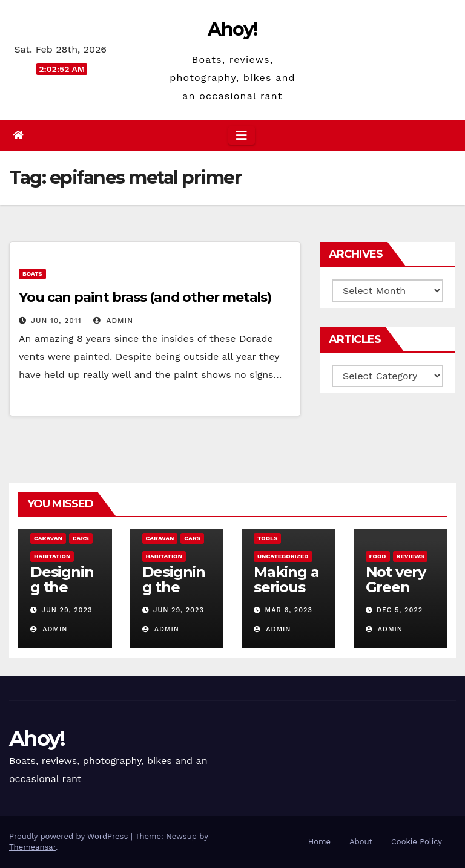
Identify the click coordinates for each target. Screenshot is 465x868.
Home (319, 842)
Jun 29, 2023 (67, 610)
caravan (48, 538)
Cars (81, 538)
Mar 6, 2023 (289, 610)
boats (32, 274)
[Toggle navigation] (242, 135)
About (361, 842)
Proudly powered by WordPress (70, 836)
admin (113, 321)
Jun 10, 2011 (56, 321)
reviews (411, 556)
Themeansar (32, 847)
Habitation (52, 556)
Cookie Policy (417, 842)
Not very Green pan (396, 587)
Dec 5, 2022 (400, 610)
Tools (267, 538)
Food (378, 556)
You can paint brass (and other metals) (145, 297)
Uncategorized (283, 556)
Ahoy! (232, 29)
